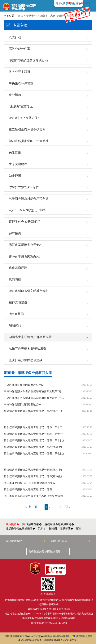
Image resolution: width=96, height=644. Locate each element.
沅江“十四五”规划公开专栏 (27, 210)
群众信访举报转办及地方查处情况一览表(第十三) (33, 411)
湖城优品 (15, 325)
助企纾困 (15, 176)
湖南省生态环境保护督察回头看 (58, 16)
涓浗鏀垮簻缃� (32, 524)
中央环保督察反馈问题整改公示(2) (24, 385)
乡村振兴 (15, 233)
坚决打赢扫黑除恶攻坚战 (26, 360)
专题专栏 (31, 16)
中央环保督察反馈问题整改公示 (23, 405)
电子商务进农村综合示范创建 (29, 199)
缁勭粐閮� (67, 529)
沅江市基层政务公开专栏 (26, 245)
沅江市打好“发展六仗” (24, 118)
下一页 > (65, 507)
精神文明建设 (18, 302)
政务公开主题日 (20, 72)
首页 (21, 16)
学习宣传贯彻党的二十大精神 (29, 141)
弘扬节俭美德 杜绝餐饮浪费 (28, 349)
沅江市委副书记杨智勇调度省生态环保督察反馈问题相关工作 (35, 496)
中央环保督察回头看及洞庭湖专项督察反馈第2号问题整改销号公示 (35, 391)
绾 (78, 529)
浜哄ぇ (42, 529)
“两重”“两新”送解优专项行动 (28, 60)
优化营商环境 (18, 268)
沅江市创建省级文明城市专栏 (29, 291)
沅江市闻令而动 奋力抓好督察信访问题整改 (30, 483)
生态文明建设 (18, 164)
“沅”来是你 (16, 314)
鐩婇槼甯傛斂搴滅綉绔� (20, 529)
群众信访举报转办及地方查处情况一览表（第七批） (35, 454)
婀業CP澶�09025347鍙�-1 (31, 636)
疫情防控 (15, 279)
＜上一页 (31, 507)
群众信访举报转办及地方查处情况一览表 (28, 489)
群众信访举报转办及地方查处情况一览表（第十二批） (35, 427)
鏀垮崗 (53, 529)
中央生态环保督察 (21, 83)
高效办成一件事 (20, 49)
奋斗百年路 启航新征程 (24, 256)
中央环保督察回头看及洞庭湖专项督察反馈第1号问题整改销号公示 (35, 398)
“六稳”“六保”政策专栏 (24, 187)
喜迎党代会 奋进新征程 (24, 222)
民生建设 (15, 152)
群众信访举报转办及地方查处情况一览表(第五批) (33, 476)
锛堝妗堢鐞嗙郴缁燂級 (57, 636)
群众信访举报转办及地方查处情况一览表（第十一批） (35, 434)
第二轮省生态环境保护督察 (27, 129)
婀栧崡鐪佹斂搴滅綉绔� (59, 524)
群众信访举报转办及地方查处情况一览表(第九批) (33, 447)
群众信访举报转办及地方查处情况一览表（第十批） (35, 440)
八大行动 (15, 37)
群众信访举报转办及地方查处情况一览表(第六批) (33, 470)
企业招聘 (15, 95)
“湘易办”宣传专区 (21, 106)
